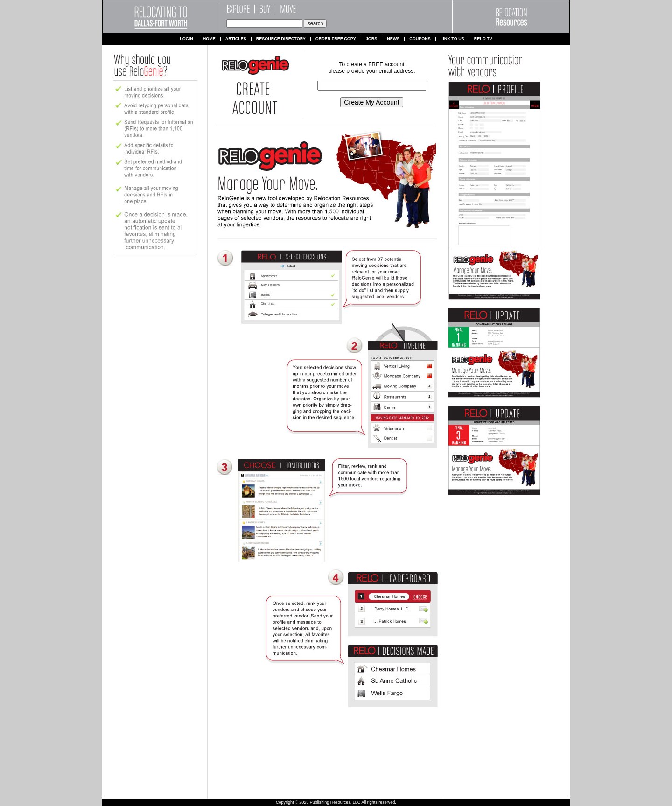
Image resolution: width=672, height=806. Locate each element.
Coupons (420, 39)
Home (209, 39)
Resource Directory (281, 39)
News (393, 39)
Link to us (452, 39)
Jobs (372, 39)
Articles (236, 39)
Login (186, 39)
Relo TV (483, 39)
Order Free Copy (336, 39)
